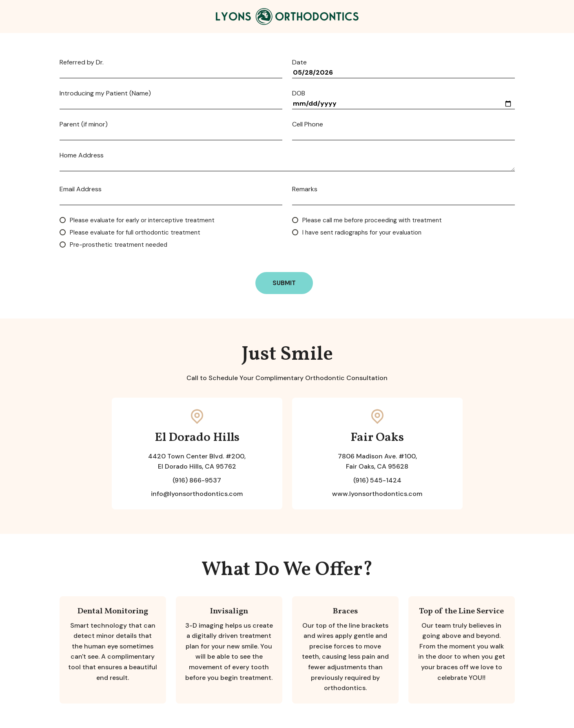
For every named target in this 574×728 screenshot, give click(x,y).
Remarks (305, 189)
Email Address (81, 189)
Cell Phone (308, 124)
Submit (284, 283)
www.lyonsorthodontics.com (377, 494)
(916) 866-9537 (197, 480)
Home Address (82, 155)
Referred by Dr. (82, 62)
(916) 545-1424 (377, 480)
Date (299, 62)
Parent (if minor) (84, 124)
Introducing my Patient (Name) (105, 93)
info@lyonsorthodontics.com (197, 494)
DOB (299, 93)
